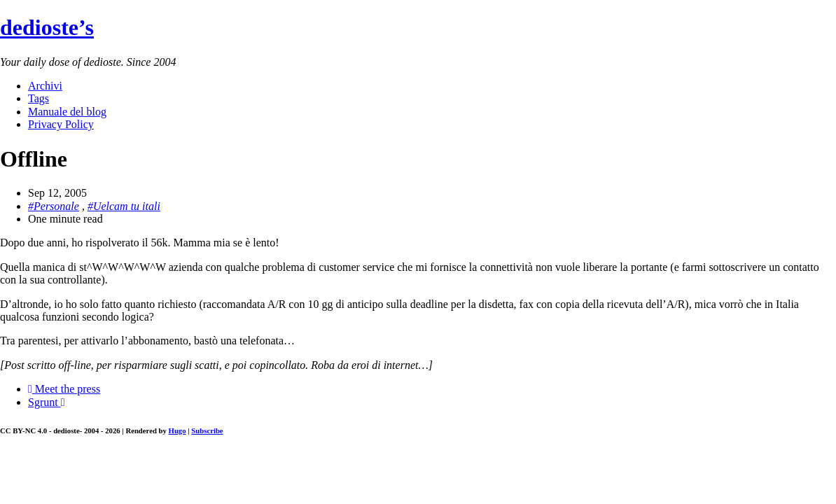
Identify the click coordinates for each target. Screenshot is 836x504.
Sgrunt (47, 402)
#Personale (54, 206)
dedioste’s (47, 27)
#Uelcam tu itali (124, 206)
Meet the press (64, 389)
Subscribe (207, 430)
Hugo (177, 430)
